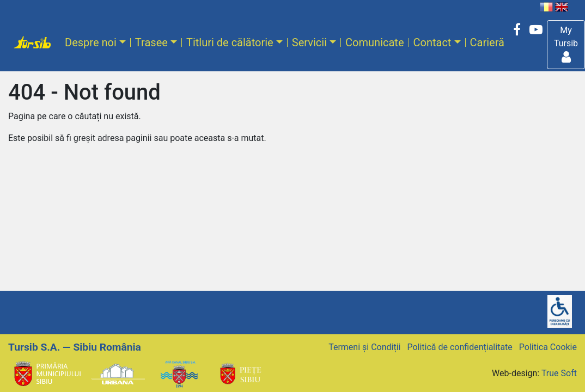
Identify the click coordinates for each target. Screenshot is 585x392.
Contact (432, 42)
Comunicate (374, 42)
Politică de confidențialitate (459, 347)
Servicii (309, 42)
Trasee (151, 42)
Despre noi (91, 42)
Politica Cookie (548, 347)
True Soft (559, 373)
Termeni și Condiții (364, 347)
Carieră (487, 42)
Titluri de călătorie (230, 42)
